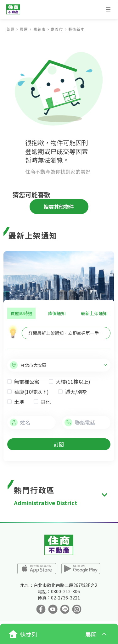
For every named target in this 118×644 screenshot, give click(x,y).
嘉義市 (39, 29)
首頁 (10, 29)
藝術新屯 (76, 29)
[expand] (104, 495)
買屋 (24, 29)
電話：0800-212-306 (59, 591)
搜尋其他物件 (59, 207)
